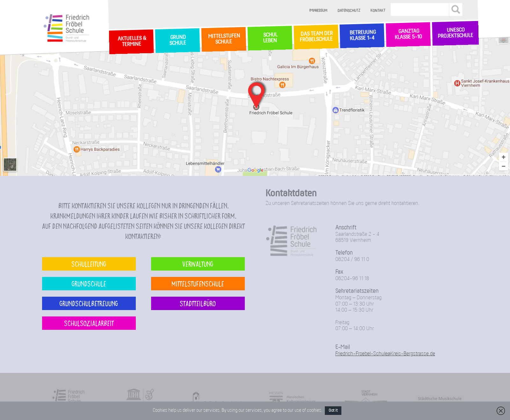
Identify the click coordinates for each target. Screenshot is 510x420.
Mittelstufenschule (198, 283)
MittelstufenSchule (223, 39)
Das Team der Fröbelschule (316, 37)
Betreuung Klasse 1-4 (362, 36)
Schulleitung (89, 264)
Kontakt (378, 11)
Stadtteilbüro (198, 303)
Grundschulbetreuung (89, 303)
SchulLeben (270, 38)
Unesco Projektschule (455, 33)
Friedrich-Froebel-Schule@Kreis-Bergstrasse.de (385, 354)
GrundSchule (177, 40)
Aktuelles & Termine (131, 42)
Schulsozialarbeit (89, 323)
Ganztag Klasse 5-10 (408, 35)
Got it (333, 411)
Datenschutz (349, 11)
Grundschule (89, 283)
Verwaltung (198, 264)
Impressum (319, 11)
